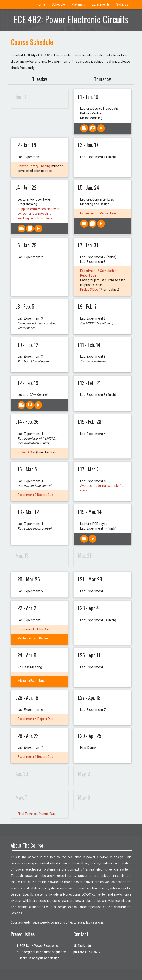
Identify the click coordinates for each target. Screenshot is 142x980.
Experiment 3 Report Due (35, 495)
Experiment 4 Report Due (35, 719)
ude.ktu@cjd (82, 946)
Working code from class (35, 218)
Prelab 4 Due (27, 452)
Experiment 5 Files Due (34, 629)
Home (41, 4)
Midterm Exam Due (31, 681)
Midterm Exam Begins (33, 638)
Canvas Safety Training (34, 166)
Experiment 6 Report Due (35, 757)
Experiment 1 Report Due (98, 213)
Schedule (58, 4)
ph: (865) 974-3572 (87, 952)
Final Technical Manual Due (37, 814)
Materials (78, 4)
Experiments (101, 4)
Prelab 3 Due (89, 290)
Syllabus (122, 4)
